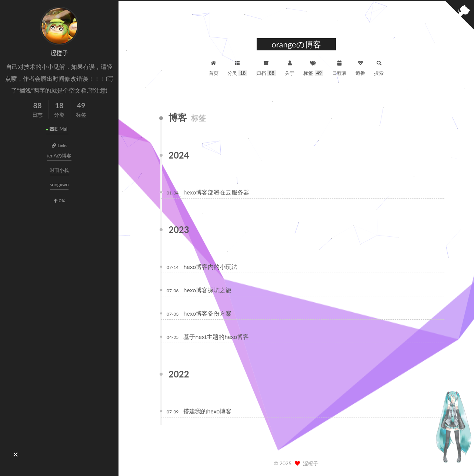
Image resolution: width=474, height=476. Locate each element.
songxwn (59, 184)
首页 (214, 67)
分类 (237, 67)
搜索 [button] (379, 67)
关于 (290, 67)
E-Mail (59, 129)
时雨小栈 (59, 170)
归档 (266, 67)
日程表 (339, 67)
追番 (360, 67)
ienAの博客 (59, 156)
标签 (313, 67)
